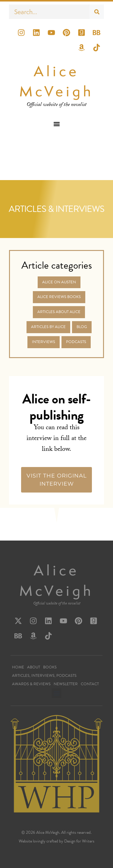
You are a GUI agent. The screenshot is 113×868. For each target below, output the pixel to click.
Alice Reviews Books (59, 297)
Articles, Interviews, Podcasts (44, 676)
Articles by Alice (48, 327)
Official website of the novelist (57, 604)
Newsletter (66, 684)
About (34, 667)
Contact (90, 684)
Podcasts (76, 342)
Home (18, 667)
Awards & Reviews (31, 684)
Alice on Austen (59, 282)
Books (50, 667)
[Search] (97, 12)
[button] (56, 124)
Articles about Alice (59, 312)
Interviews (44, 342)
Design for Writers (79, 841)
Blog (82, 327)
